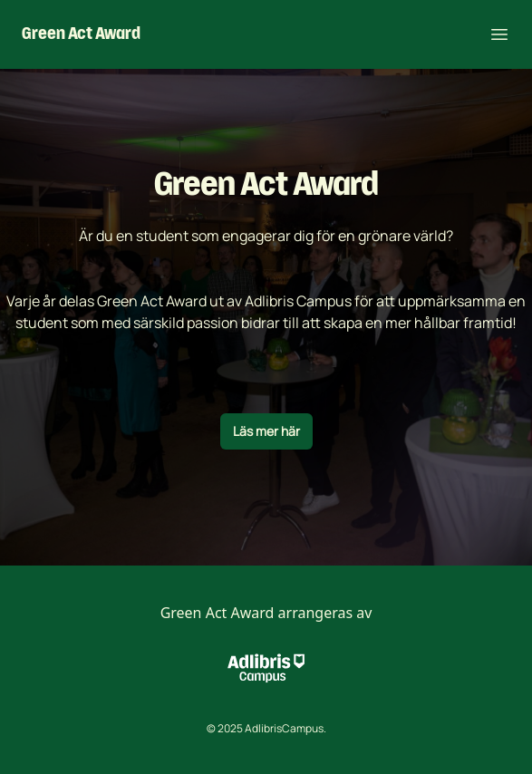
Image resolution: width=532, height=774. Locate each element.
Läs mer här (266, 431)
